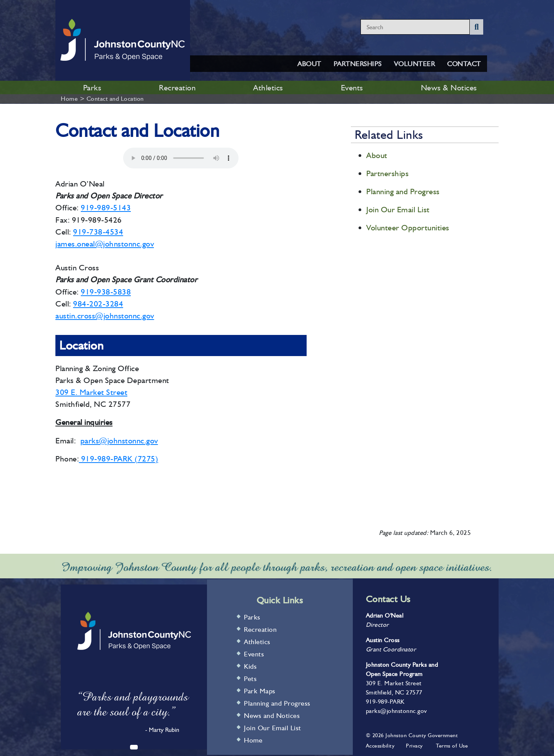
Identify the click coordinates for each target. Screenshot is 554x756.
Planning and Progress (403, 191)
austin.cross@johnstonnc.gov (105, 316)
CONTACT (464, 64)
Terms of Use (452, 746)
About (377, 155)
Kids (250, 666)
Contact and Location (115, 99)
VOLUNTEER (415, 64)
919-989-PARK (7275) (118, 459)
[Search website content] (415, 27)
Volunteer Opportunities (408, 227)
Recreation (177, 87)
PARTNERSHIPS (358, 64)
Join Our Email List (398, 209)
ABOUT (309, 64)
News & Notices (449, 87)
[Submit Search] (476, 27)
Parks (92, 87)
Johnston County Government (421, 735)
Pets (250, 679)
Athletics (268, 87)
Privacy (414, 746)
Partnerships (387, 173)
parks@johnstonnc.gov (119, 440)
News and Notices (272, 715)
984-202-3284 (98, 304)
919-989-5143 (106, 207)
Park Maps (260, 691)
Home (69, 99)
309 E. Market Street (91, 392)
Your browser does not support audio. (181, 158)
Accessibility (380, 746)
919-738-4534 (98, 232)
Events (352, 87)
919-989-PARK (385, 702)
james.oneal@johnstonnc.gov (105, 244)
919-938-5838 (106, 292)
